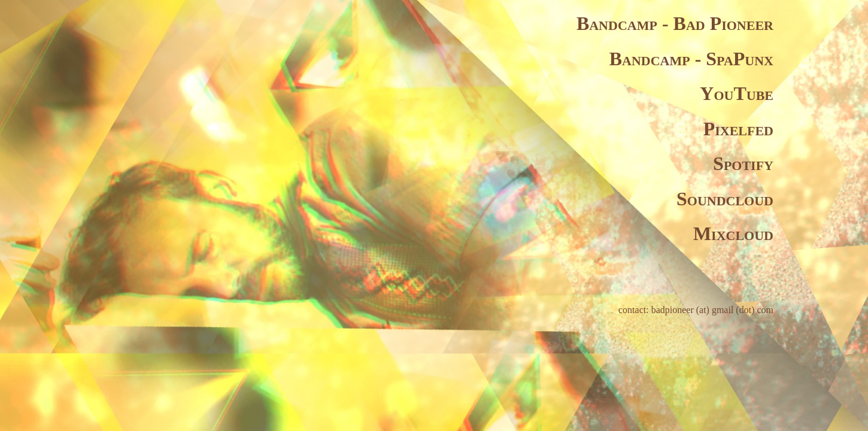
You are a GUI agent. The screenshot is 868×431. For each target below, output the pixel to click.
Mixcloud (733, 233)
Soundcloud (725, 199)
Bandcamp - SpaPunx (691, 59)
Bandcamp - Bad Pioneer (675, 23)
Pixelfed (738, 129)
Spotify (743, 163)
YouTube (737, 93)
